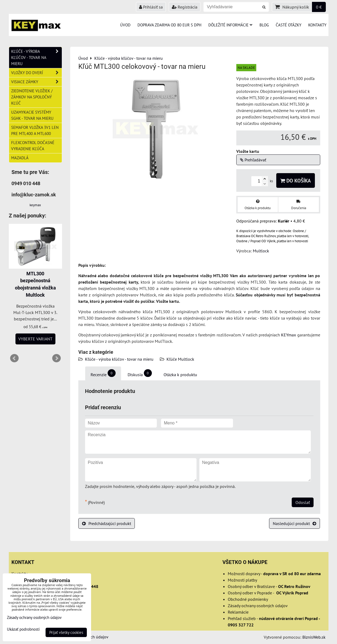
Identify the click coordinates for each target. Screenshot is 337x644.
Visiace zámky (36, 82)
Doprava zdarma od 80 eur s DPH (169, 25)
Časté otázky (289, 25)
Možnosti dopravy (244, 574)
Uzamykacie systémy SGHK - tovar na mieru (32, 115)
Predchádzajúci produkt (107, 523)
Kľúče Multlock (180, 359)
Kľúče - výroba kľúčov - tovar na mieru (119, 359)
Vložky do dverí (36, 73)
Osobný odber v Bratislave (251, 586)
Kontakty (317, 25)
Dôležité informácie (230, 25)
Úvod (125, 25)
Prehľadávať (253, 160)
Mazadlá (20, 158)
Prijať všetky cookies (66, 632)
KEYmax (289, 335)
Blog (264, 25)
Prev (14, 358)
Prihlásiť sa (151, 7)
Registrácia (185, 7)
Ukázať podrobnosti (23, 629)
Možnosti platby (242, 580)
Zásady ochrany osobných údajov (258, 606)
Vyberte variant (35, 339)
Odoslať (303, 502)
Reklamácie (238, 612)
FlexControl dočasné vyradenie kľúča (33, 146)
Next (56, 358)
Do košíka (296, 180)
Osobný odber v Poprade (250, 593)
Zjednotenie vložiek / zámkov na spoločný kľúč (32, 97)
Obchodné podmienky (248, 599)
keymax (35, 205)
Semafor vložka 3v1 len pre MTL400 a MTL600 (35, 130)
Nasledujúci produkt (295, 523)
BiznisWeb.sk (314, 637)
